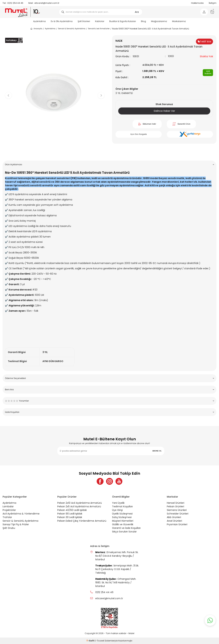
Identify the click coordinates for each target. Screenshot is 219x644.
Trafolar (7, 517)
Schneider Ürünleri (178, 514)
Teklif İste (204, 42)
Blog (143, 21)
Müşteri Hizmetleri (123, 521)
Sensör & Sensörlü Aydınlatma (72, 29)
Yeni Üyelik (118, 503)
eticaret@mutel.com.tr (44, 3)
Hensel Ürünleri (176, 503)
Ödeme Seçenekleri (109, 378)
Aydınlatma (39, 21)
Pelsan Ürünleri (175, 506)
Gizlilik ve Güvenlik (123, 524)
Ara (137, 12)
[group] (55, 93)
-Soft (91, 641)
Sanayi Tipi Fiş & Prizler (16, 524)
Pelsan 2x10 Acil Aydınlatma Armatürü (80, 503)
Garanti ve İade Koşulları (126, 528)
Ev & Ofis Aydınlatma (62, 21)
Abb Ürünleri (174, 517)
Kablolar (100, 21)
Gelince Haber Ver (164, 111)
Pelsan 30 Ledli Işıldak (70, 517)
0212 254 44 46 (13, 3)
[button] (55, 153)
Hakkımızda (197, 3)
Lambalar (8, 506)
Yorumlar (109, 401)
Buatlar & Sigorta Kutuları (123, 21)
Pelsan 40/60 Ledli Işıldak (72, 510)
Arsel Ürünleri (174, 521)
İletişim (213, 3)
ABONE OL (157, 451)
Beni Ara (109, 389)
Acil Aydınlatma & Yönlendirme (21, 514)
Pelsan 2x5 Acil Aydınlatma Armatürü (79, 506)
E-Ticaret (99, 641)
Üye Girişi (117, 510)
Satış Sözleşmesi (122, 517)
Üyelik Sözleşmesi (122, 514)
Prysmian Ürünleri (177, 524)
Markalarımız (179, 21)
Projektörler (9, 510)
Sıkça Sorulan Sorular (124, 532)
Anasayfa (36, 29)
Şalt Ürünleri (84, 21)
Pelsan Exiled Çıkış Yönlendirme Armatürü (82, 521)
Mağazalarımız (159, 21)
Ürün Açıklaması (109, 164)
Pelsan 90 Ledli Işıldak (70, 514)
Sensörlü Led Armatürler (99, 29)
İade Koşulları (109, 412)
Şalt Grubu (9, 528)
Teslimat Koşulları (122, 506)
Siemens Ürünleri (177, 510)
